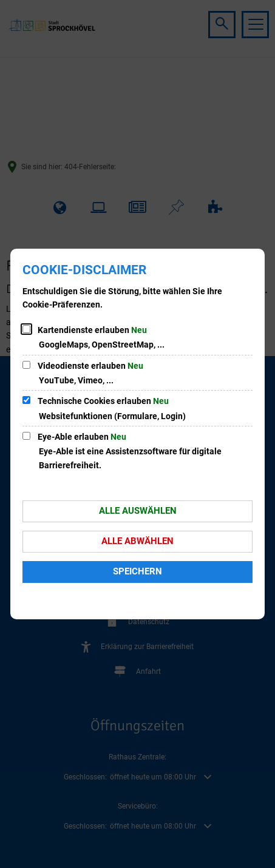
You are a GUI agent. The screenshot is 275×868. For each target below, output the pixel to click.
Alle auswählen (138, 511)
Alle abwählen (137, 541)
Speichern (137, 571)
